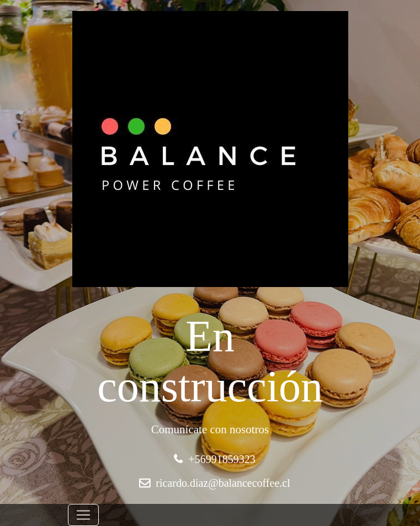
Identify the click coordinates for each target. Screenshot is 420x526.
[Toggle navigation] (83, 515)
